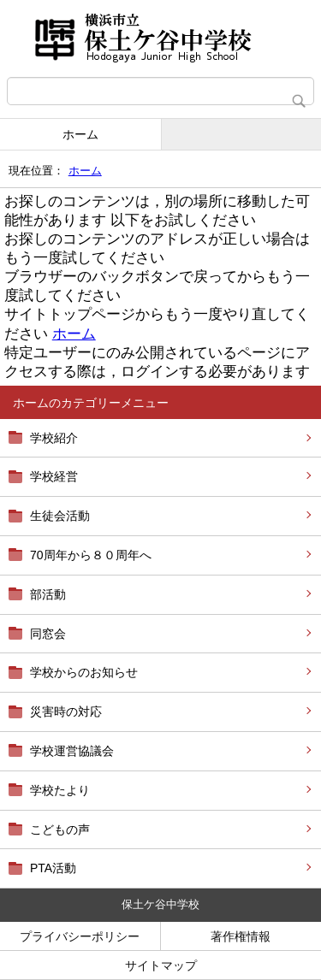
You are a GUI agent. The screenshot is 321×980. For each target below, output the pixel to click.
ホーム (80, 134)
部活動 (48, 594)
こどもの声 (60, 829)
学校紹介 (54, 438)
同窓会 (48, 634)
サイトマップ (161, 965)
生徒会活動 (60, 516)
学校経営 (54, 476)
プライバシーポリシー (80, 936)
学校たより (60, 790)
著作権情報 (241, 936)
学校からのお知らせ (84, 672)
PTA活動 (53, 868)
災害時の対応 (66, 711)
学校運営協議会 (72, 751)
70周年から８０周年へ (91, 555)
